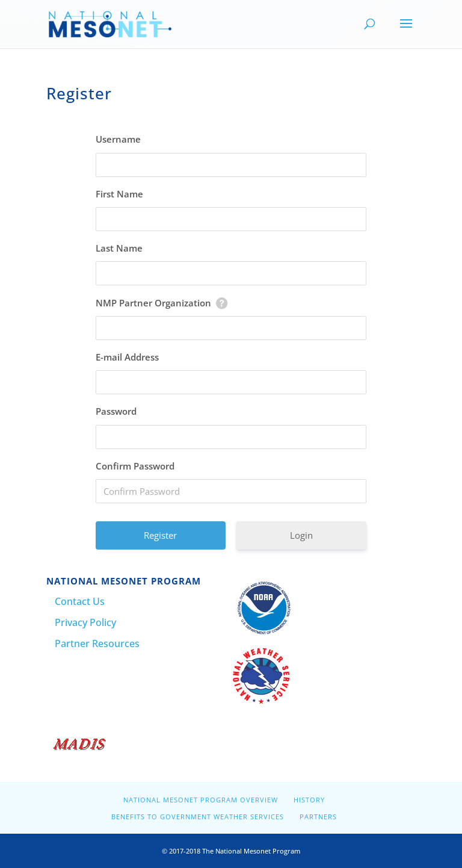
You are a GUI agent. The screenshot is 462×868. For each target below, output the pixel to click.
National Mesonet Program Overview (201, 800)
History (309, 800)
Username (118, 139)
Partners (318, 817)
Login (301, 535)
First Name (119, 194)
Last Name (119, 248)
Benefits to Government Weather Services (198, 817)
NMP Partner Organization (153, 303)
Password (116, 411)
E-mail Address (127, 357)
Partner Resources (97, 643)
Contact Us (80, 601)
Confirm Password (135, 466)
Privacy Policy (85, 622)
